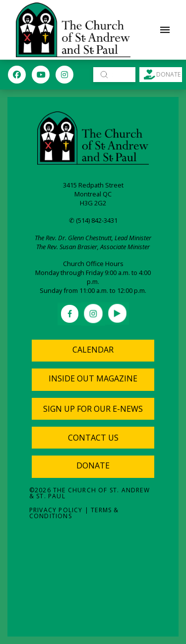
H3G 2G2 (93, 203)
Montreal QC (93, 194)
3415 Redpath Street (93, 185)
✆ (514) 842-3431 (93, 220)
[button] (165, 30)
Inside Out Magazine (93, 378)
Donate (93, 465)
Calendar (93, 350)
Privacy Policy (56, 510)
